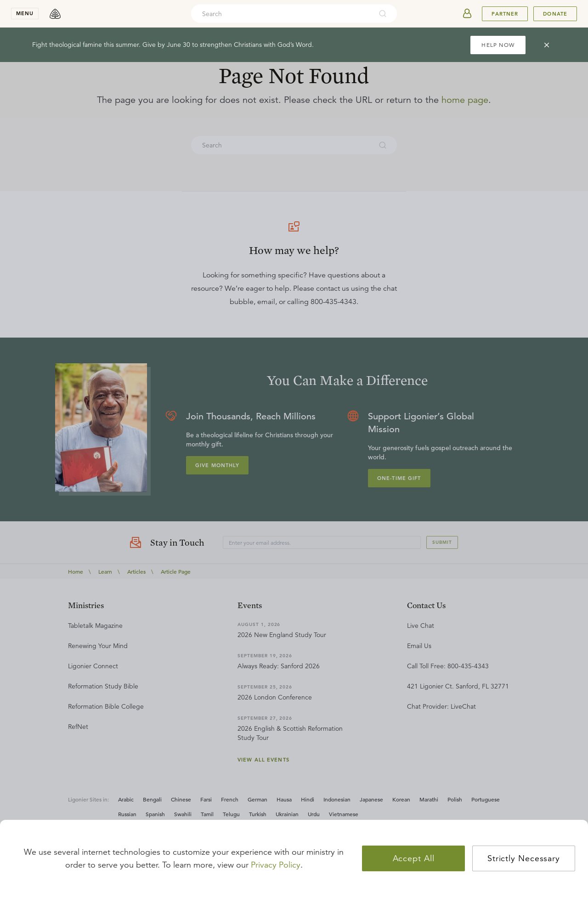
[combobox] (282, 14)
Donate (555, 14)
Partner (505, 14)
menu (25, 13)
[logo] (55, 14)
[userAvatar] (467, 14)
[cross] (547, 45)
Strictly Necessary (524, 858)
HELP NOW (498, 45)
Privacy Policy (276, 865)
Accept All (414, 858)
